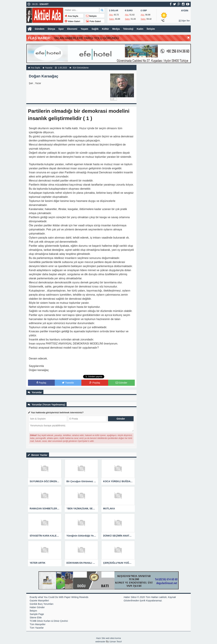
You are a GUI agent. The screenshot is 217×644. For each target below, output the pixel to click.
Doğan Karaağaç (44, 76)
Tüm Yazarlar (37, 628)
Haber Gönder (37, 607)
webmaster (100, 642)
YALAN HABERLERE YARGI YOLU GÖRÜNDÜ (87, 38)
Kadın (140, 29)
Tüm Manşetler (38, 624)
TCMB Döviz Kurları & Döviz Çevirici (49, 621)
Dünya (51, 29)
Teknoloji (128, 29)
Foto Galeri (93, 21)
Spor (61, 29)
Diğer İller (184, 21)
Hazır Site (101, 638)
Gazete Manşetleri (39, 601)
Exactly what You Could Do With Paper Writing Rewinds (59, 597)
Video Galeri (72, 21)
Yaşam (84, 29)
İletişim (91, 16)
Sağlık (95, 29)
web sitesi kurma (113, 638)
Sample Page (37, 614)
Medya (116, 29)
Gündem (40, 29)
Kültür (105, 29)
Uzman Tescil (116, 642)
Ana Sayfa (71, 16)
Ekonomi (72, 29)
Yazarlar (49, 68)
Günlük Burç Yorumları (42, 604)
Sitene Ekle (36, 618)
